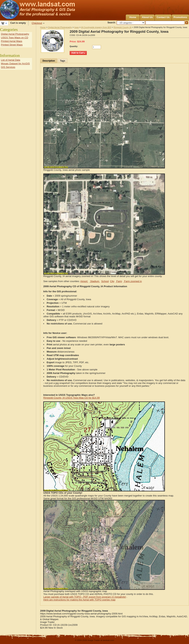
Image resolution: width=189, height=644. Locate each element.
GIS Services (8, 67)
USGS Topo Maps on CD (14, 38)
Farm (119, 281)
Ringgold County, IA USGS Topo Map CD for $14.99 (71, 398)
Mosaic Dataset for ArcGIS (15, 64)
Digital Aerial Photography (60, 27)
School (105, 281)
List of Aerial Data (11, 60)
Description (49, 61)
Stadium (95, 281)
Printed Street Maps (12, 45)
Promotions (180, 17)
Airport (84, 281)
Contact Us (163, 17)
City (112, 281)
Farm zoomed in (133, 281)
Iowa (77, 27)
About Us (147, 17)
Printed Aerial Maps (12, 41)
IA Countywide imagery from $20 (96, 27)
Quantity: (74, 46)
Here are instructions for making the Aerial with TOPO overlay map (79, 600)
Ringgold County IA (122, 27)
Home (133, 17)
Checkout (37, 23)
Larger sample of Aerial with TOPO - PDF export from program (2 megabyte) (85, 597)
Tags (63, 61)
